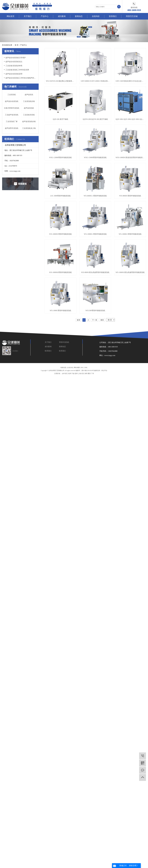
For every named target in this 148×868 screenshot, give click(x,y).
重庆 (89, 374)
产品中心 (45, 16)
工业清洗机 (12, 95)
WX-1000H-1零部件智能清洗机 (95, 234)
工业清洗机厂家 (12, 122)
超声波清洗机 (29, 108)
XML (86, 368)
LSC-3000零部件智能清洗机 (60, 196)
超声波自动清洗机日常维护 (16, 58)
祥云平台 (104, 371)
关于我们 (28, 16)
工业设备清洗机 (29, 115)
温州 (76, 374)
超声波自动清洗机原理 (14, 74)
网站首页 (11, 16)
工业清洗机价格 (29, 101)
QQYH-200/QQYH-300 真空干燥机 (95, 119)
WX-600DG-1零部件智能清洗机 (95, 196)
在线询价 (96, 16)
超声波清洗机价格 (29, 122)
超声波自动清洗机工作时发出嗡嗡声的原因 (21, 78)
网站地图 (77, 368)
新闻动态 (79, 16)
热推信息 (63, 368)
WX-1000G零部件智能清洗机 (60, 311)
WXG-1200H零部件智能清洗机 (60, 158)
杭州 (70, 374)
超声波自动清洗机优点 (14, 62)
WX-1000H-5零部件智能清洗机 (130, 234)
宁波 (73, 374)
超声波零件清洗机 (12, 128)
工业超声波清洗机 (12, 115)
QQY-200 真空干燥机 (60, 119)
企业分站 (70, 368)
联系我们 (113, 16)
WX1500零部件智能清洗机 (95, 311)
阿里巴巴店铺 (132, 16)
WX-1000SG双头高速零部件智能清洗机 (130, 272)
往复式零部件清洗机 (12, 108)
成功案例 (62, 16)
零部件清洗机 (64, 342)
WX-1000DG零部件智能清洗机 (60, 234)
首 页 (17, 45)
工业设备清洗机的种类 (14, 66)
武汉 (83, 374)
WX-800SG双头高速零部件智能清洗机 (95, 272)
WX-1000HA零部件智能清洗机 (60, 272)
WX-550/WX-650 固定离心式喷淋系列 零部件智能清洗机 (60, 81)
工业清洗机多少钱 (29, 128)
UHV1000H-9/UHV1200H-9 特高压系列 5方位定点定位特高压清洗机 (95, 81)
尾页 (102, 320)
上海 (79, 374)
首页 (79, 320)
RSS (82, 368)
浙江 (66, 374)
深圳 (86, 374)
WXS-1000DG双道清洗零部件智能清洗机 (130, 158)
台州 (63, 374)
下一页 (95, 320)
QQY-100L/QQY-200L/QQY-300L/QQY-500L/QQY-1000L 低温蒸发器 (130, 119)
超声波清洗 (29, 95)
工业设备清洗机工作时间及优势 (17, 70)
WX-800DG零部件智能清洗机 (130, 196)
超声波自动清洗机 (12, 101)
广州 (92, 374)
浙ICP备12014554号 (88, 371)
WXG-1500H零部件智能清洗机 (95, 158)
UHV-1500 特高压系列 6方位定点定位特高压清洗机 (130, 81)
